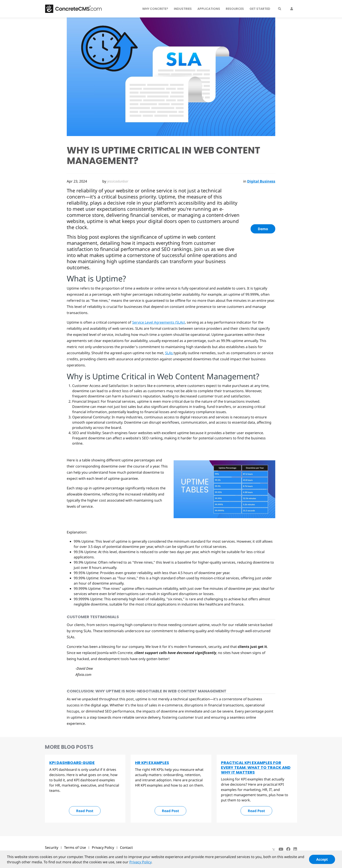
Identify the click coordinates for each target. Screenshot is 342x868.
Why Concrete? (155, 9)
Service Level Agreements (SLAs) (159, 322)
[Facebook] (288, 849)
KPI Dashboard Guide (72, 763)
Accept (322, 861)
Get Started (260, 9)
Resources (235, 9)
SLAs (169, 353)
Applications (209, 9)
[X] (274, 849)
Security (52, 847)
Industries (183, 9)
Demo (263, 229)
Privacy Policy (103, 847)
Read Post (85, 811)
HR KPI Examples (152, 763)
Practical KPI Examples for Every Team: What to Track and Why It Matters (256, 767)
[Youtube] (281, 849)
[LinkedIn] (295, 849)
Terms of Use (75, 847)
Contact (126, 847)
